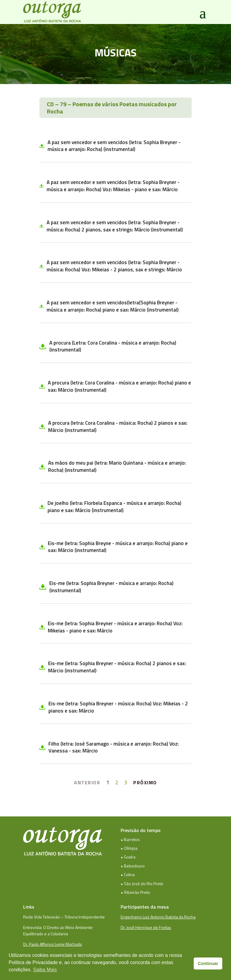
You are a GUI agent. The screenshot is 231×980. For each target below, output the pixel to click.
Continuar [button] (208, 963)
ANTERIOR (87, 783)
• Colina (128, 874)
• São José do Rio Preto (142, 884)
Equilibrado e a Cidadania (46, 934)
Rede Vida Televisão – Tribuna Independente (64, 917)
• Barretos (130, 839)
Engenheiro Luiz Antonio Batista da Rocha (158, 917)
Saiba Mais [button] (45, 970)
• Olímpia (129, 848)
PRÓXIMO (145, 783)
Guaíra (130, 857)
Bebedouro (134, 866)
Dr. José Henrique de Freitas (146, 927)
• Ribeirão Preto (135, 892)
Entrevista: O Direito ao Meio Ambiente (58, 927)
